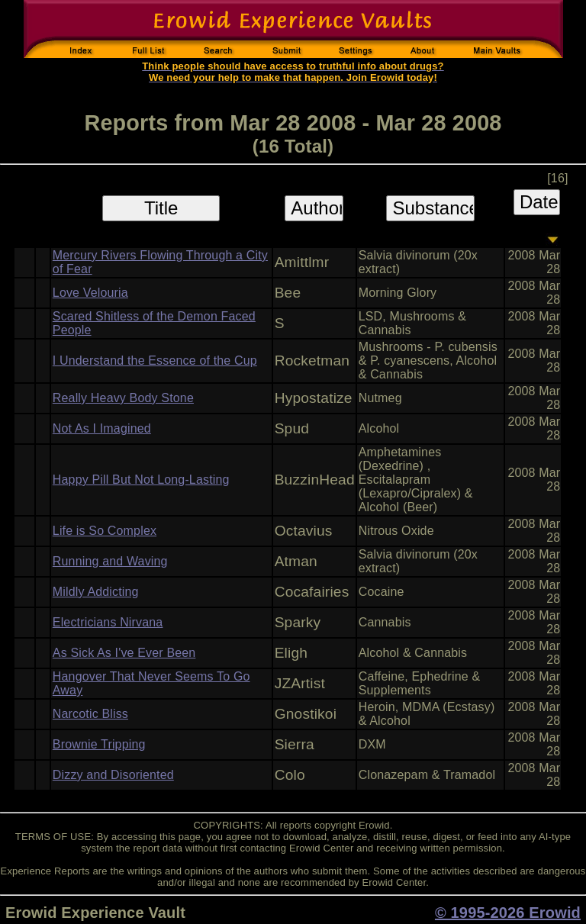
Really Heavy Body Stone (123, 398)
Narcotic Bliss (90, 714)
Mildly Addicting (96, 592)
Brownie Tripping (99, 744)
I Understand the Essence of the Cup (155, 361)
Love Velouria (90, 293)
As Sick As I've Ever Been (124, 653)
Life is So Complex (105, 531)
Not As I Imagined (102, 428)
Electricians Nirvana (108, 622)
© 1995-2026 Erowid (508, 913)
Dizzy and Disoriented (113, 775)
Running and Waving (110, 561)
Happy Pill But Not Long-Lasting (141, 480)
